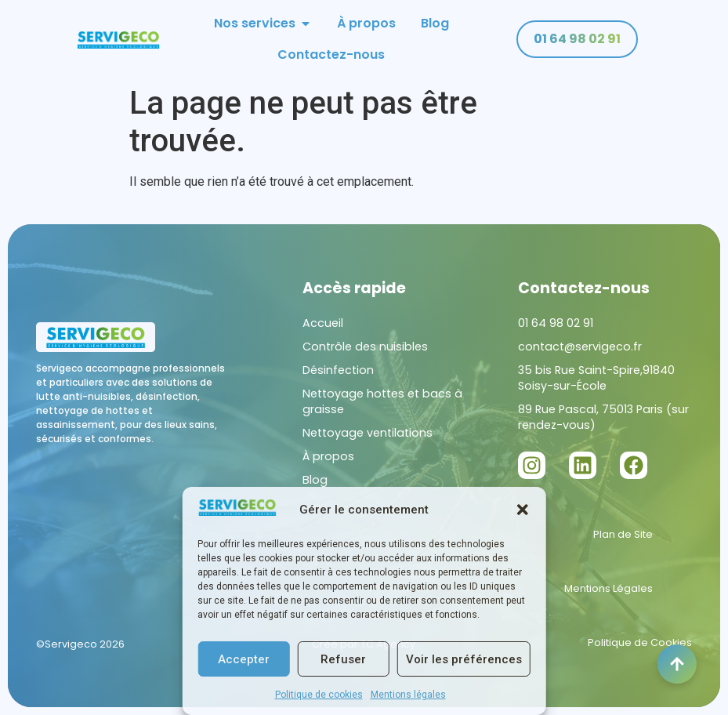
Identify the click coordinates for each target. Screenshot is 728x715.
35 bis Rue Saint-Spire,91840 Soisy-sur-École (596, 378)
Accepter (244, 659)
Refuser (343, 659)
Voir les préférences (464, 659)
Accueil (323, 323)
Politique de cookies (319, 695)
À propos (328, 456)
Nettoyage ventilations (368, 433)
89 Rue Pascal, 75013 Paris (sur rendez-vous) (603, 417)
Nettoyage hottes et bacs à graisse (382, 401)
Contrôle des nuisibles (365, 347)
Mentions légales (408, 695)
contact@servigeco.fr (580, 347)
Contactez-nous (584, 288)
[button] (523, 510)
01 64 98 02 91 (556, 323)
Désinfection (338, 370)
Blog (315, 480)
